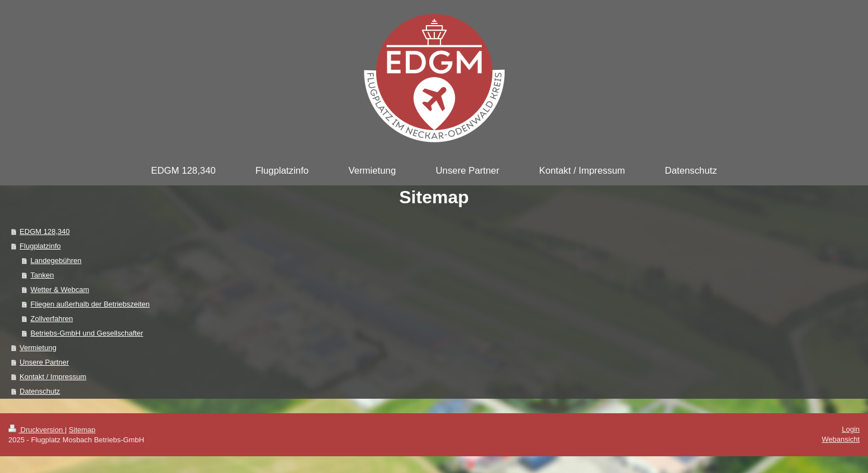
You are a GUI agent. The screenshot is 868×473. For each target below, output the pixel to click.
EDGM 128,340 (45, 231)
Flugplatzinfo (40, 246)
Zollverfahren (52, 319)
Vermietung (38, 348)
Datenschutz (40, 391)
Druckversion (37, 430)
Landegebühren (56, 261)
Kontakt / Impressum (53, 377)
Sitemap (82, 430)
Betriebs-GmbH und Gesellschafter (87, 333)
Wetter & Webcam (60, 290)
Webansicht (841, 439)
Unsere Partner (44, 362)
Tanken (42, 275)
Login (851, 429)
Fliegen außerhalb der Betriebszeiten (90, 304)
